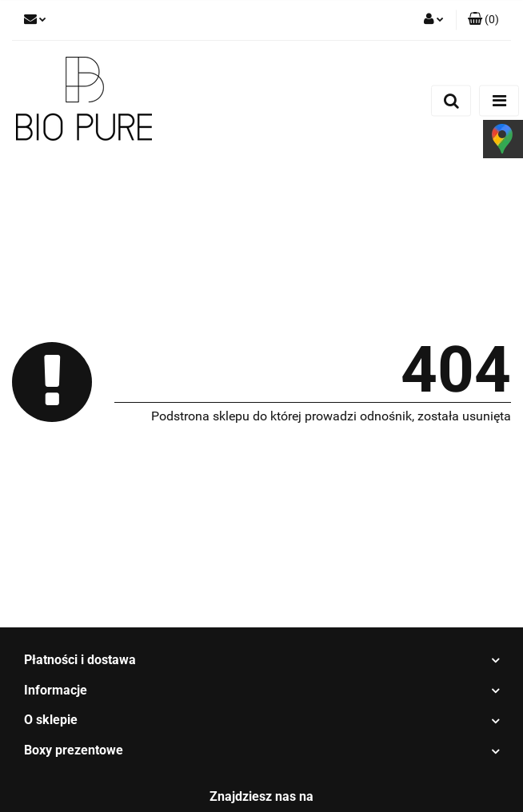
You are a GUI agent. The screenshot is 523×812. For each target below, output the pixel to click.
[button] (483, 20)
